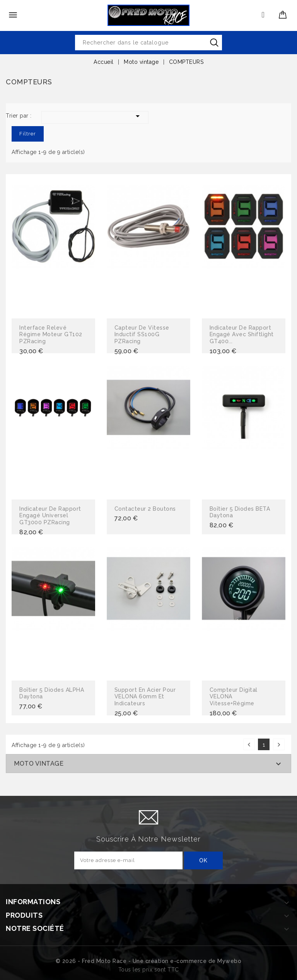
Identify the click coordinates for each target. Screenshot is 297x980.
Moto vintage (39, 764)
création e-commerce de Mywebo (194, 961)
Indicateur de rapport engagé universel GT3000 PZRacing (50, 516)
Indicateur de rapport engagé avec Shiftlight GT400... (242, 334)
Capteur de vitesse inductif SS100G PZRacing (142, 334)
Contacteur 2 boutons (145, 509)
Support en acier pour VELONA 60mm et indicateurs (145, 697)
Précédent (249, 745)
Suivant (279, 745)
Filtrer (28, 134)
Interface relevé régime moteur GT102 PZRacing (51, 334)
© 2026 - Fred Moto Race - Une (101, 961)
